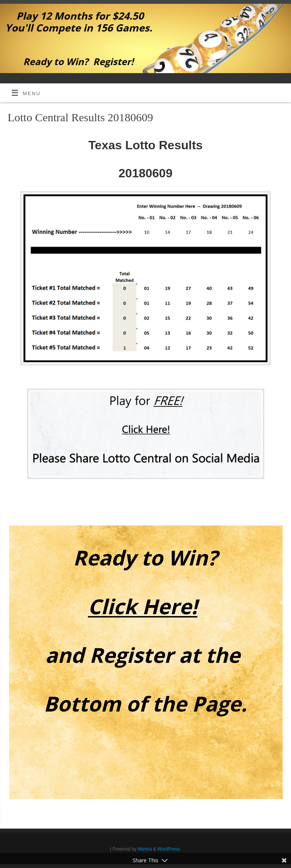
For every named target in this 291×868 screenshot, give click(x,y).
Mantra (145, 849)
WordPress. (169, 849)
